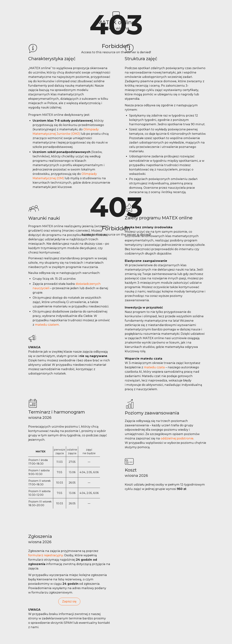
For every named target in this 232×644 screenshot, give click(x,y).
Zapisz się (69, 601)
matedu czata (154, 367)
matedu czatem (47, 325)
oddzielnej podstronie (177, 438)
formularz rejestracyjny (46, 555)
